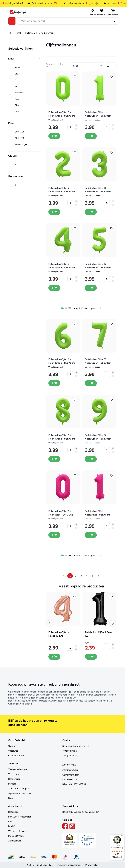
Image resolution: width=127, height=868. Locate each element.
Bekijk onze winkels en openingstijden (81, 812)
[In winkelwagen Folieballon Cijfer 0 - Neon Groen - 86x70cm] (54, 136)
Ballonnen (30, 33)
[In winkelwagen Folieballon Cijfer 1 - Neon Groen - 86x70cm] (91, 136)
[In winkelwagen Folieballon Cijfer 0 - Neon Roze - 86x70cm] (54, 535)
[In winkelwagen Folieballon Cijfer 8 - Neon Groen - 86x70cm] (54, 459)
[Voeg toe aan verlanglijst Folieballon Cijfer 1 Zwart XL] (111, 597)
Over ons (13, 746)
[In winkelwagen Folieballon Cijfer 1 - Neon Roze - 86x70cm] (91, 535)
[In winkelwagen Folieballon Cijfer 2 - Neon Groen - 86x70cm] (54, 212)
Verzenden (13, 774)
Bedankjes (13, 812)
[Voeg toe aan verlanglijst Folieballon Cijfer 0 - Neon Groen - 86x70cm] (75, 77)
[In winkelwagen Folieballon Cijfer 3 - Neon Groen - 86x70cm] (91, 212)
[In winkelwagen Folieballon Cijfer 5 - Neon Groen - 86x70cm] (91, 288)
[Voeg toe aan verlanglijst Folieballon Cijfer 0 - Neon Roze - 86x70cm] (75, 476)
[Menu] (122, 836)
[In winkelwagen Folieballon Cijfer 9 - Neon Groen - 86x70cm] (91, 459)
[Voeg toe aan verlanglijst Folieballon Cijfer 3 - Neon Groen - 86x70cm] (111, 153)
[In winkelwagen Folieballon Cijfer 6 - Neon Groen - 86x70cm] (54, 383)
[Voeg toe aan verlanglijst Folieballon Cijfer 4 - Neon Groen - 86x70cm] (75, 228)
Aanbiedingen (15, 841)
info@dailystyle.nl (71, 770)
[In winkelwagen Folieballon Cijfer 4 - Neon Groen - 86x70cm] (54, 288)
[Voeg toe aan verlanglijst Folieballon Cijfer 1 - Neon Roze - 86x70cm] (111, 476)
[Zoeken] (115, 21)
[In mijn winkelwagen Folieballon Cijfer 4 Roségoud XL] (54, 657)
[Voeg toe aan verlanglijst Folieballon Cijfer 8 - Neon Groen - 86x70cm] (75, 400)
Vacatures (13, 751)
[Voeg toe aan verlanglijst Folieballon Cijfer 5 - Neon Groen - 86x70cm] (111, 228)
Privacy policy (92, 865)
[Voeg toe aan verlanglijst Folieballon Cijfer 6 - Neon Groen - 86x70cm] (75, 324)
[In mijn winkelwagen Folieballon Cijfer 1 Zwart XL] (91, 657)
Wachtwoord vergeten (19, 789)
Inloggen (12, 784)
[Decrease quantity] (76, 129)
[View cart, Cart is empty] (113, 12)
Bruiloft (12, 826)
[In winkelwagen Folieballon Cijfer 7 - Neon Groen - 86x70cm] (91, 383)
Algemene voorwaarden (20, 793)
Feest (18, 33)
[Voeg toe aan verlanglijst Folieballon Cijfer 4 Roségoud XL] (75, 597)
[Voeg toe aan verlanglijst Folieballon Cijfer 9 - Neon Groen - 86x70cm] (111, 400)
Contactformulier (16, 756)
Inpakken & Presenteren (20, 817)
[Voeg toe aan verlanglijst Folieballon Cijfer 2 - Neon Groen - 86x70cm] (75, 153)
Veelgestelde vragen (18, 769)
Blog (10, 798)
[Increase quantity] (76, 125)
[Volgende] (98, 576)
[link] (64, 576)
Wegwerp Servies (17, 831)
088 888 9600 (69, 765)
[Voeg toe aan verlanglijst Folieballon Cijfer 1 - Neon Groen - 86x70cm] (111, 77)
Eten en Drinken (16, 836)
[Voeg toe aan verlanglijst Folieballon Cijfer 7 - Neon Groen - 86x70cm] (111, 324)
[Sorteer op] (87, 66)
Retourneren (14, 779)
